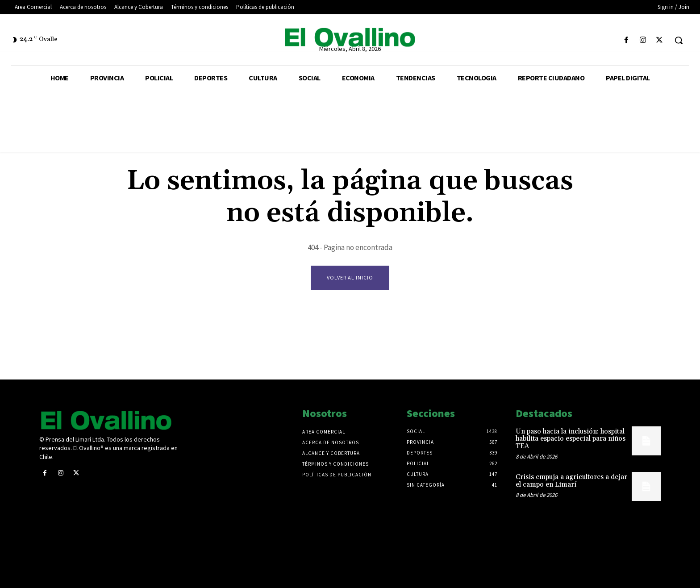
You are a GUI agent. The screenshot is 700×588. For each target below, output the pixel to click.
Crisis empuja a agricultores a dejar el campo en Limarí (571, 481)
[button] (679, 40)
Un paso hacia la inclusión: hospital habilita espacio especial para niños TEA (571, 439)
